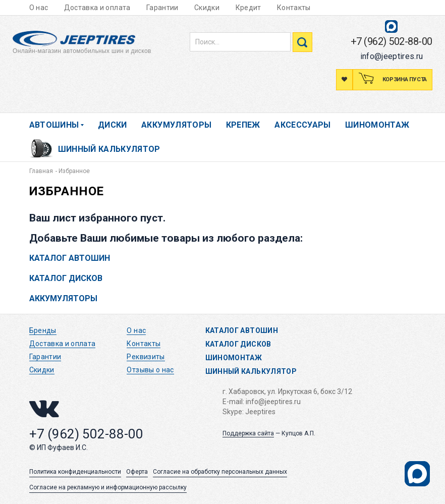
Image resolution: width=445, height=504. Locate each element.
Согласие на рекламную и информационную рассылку (108, 487)
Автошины (54, 125)
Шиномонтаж (377, 125)
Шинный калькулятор (109, 149)
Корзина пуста (404, 79)
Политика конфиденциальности (75, 472)
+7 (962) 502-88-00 (392, 41)
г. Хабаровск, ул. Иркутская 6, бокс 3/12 (287, 391)
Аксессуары (303, 125)
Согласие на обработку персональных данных (220, 472)
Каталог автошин (70, 258)
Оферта (137, 472)
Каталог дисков (66, 278)
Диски (113, 125)
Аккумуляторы (176, 125)
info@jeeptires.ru (392, 56)
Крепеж (243, 125)
